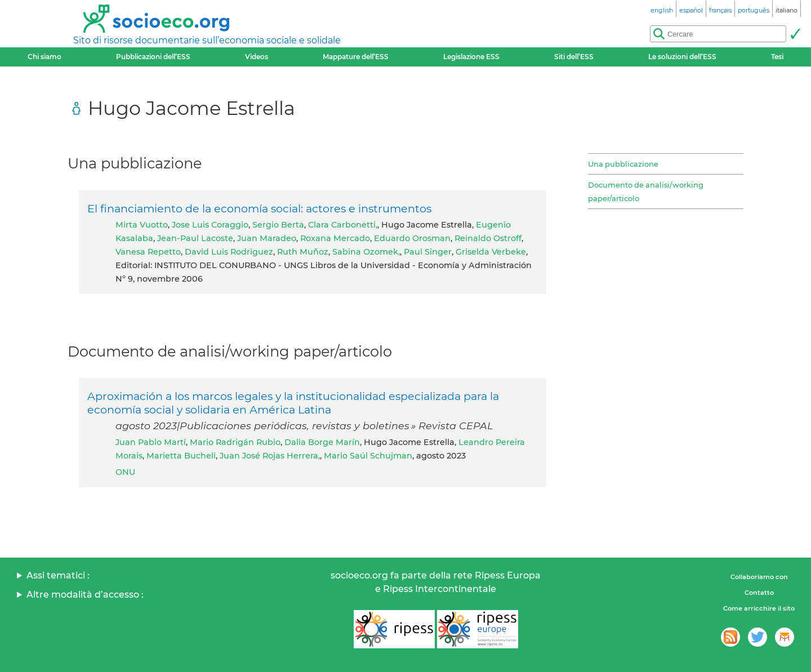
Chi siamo (44, 57)
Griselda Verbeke (491, 252)
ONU (125, 472)
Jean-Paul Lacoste (195, 238)
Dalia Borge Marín (322, 442)
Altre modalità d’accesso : (85, 595)
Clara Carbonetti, (343, 225)
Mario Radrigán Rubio (235, 442)
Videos (257, 57)
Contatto (759, 593)
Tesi (777, 57)
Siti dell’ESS (574, 57)
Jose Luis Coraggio (210, 225)
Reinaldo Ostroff (488, 238)
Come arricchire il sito (759, 608)
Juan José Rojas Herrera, (270, 456)
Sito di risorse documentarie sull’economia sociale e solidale (207, 40)
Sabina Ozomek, (366, 252)
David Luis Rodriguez (229, 252)
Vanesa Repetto (148, 252)
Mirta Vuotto (142, 225)
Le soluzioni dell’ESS (682, 57)
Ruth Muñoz (303, 252)
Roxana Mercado (335, 238)
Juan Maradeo (267, 238)
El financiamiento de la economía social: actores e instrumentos (259, 208)
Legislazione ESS (471, 57)
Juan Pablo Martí (151, 442)
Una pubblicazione (623, 164)
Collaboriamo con (759, 577)
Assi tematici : (58, 575)
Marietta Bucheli (181, 456)
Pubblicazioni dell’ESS (153, 57)
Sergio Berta (278, 225)
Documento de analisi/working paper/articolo (646, 192)
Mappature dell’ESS (356, 57)
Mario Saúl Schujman (368, 456)
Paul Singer (428, 252)
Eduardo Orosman (412, 238)
